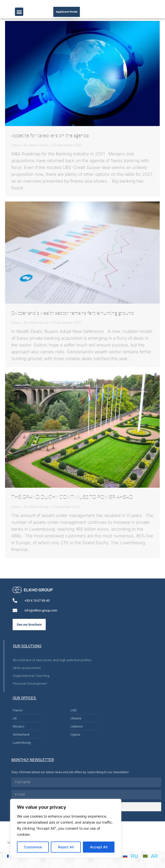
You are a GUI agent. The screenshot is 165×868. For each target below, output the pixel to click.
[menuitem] (130, 856)
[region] (66, 828)
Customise (33, 847)
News (16, 145)
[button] (19, 12)
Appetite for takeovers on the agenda (50, 135)
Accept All (99, 847)
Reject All (66, 847)
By (36, 145)
